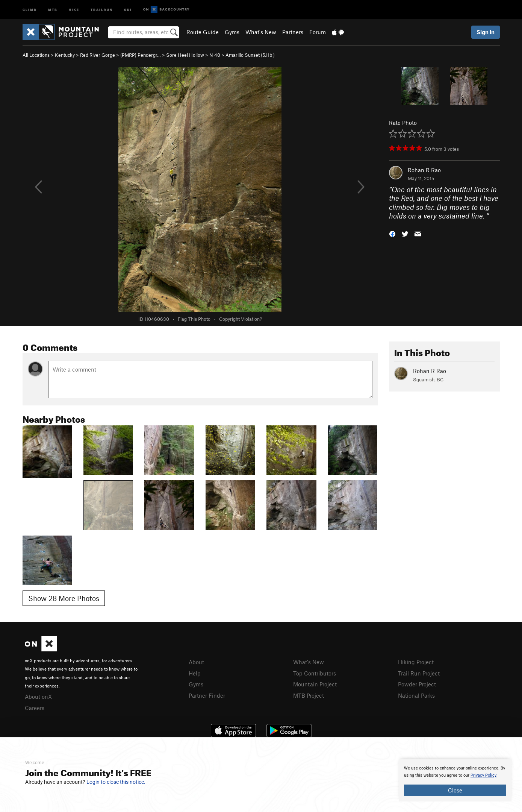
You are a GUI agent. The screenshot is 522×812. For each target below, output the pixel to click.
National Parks (416, 695)
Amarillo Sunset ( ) (250, 55)
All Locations (36, 55)
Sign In (486, 32)
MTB (53, 9)
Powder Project (417, 684)
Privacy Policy (483, 775)
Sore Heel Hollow (185, 55)
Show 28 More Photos (64, 598)
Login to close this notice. (116, 782)
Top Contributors (315, 673)
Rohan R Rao (424, 170)
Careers (35, 708)
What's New (261, 32)
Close (455, 790)
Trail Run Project (419, 673)
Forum (318, 32)
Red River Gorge (98, 55)
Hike (74, 9)
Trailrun (102, 9)
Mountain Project (315, 684)
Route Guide (203, 32)
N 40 (215, 55)
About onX (38, 697)
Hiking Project (416, 662)
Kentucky (65, 55)
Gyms (232, 32)
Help (195, 673)
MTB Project (309, 695)
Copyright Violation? (241, 319)
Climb (30, 9)
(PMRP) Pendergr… (141, 55)
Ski (128, 9)
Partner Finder (207, 695)
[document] (455, 780)
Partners (293, 32)
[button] (392, 233)
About (196, 662)
